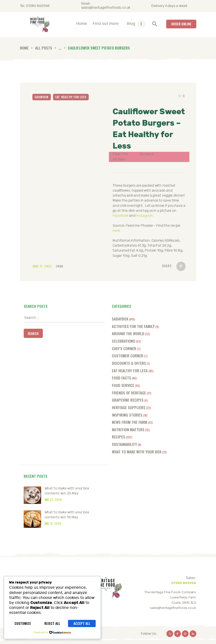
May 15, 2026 (53, 523)
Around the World (128, 333)
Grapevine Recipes (128, 400)
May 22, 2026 (53, 500)
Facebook (120, 216)
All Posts (44, 48)
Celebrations (123, 341)
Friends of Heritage (129, 393)
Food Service (123, 385)
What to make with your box (137, 452)
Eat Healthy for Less (71, 97)
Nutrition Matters (128, 429)
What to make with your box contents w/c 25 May (67, 491)
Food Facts (121, 378)
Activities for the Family (133, 326)
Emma (60, 266)
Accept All (82, 623)
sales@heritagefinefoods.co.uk (173, 608)
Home (24, 48)
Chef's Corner (124, 348)
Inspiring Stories (127, 415)
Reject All (52, 623)
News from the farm (129, 422)
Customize (23, 623)
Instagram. (145, 216)
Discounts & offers (129, 363)
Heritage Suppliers (129, 407)
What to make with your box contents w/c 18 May (67, 515)
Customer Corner (128, 355)
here (116, 231)
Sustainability (124, 444)
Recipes (118, 437)
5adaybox (42, 97)
